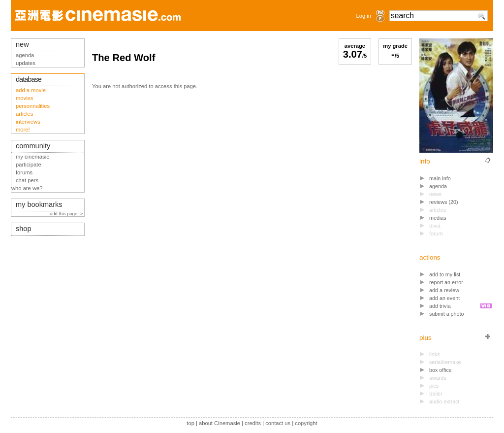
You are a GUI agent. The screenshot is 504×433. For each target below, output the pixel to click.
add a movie (31, 90)
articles (24, 114)
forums (24, 172)
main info (440, 178)
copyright (306, 423)
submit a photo (447, 314)
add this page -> (67, 214)
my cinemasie (32, 157)
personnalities (33, 106)
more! (23, 130)
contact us (278, 423)
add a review (444, 290)
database (29, 79)
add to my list (445, 274)
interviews (28, 122)
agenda (438, 186)
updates (26, 63)
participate (29, 165)
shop (24, 229)
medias (438, 218)
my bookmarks (39, 204)
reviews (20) (444, 202)
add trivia (440, 306)
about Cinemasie (220, 423)
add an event (444, 298)
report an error (446, 282)
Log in (364, 16)
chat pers (27, 180)
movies (24, 98)
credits (253, 423)
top (190, 423)
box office (441, 370)
